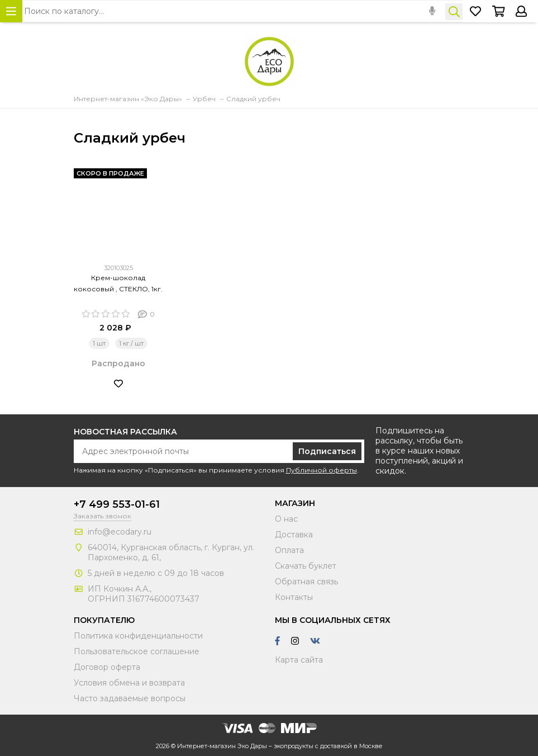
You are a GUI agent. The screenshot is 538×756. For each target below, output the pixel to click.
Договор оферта (107, 667)
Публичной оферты (322, 470)
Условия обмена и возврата (129, 683)
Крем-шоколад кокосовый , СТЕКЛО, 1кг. (118, 283)
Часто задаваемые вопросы (130, 698)
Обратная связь (306, 582)
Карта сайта (299, 660)
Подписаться (327, 451)
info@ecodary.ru (120, 532)
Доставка (294, 535)
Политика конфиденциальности (138, 636)
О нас (286, 519)
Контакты (294, 597)
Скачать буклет (306, 566)
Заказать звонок (103, 516)
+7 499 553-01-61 (117, 504)
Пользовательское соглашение (137, 651)
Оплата (289, 550)
